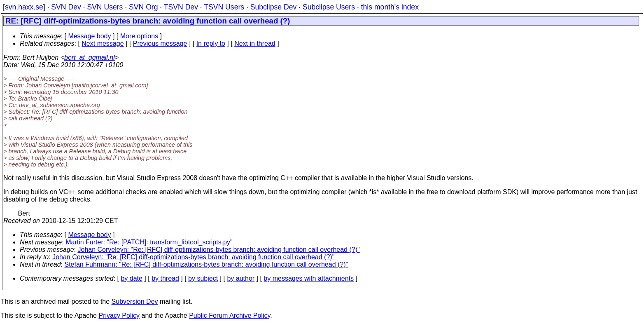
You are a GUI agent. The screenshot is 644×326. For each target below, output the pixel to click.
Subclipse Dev (273, 7)
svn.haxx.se (24, 7)
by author (241, 278)
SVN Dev (66, 7)
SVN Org (143, 7)
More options (139, 36)
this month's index (390, 7)
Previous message (160, 43)
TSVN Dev (181, 7)
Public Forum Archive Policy (230, 315)
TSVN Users (224, 7)
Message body (89, 36)
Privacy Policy (119, 315)
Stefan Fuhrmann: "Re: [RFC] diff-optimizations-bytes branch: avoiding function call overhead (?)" (206, 264)
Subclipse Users (329, 7)
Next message (103, 43)
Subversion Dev (135, 301)
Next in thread (255, 43)
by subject (203, 278)
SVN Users (105, 7)
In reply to (211, 43)
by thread (165, 278)
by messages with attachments (309, 278)
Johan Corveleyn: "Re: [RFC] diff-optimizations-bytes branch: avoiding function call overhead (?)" (219, 250)
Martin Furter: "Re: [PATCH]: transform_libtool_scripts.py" (149, 242)
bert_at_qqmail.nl (90, 57)
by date (131, 278)
